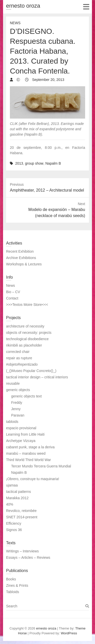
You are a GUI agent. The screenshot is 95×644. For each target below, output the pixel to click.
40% (10, 504)
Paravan (18, 415)
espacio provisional (21, 428)
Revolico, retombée (21, 511)
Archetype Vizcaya (21, 441)
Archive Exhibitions (21, 258)
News (15, 23)
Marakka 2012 (17, 498)
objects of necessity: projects (29, 333)
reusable (13, 383)
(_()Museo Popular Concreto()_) (31, 371)
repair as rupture (19, 358)
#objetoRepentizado (22, 364)
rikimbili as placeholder (24, 345)
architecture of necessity (25, 326)
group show (34, 163)
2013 (19, 163)
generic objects (18, 390)
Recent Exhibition (20, 251)
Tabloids (13, 592)
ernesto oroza (23, 6)
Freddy (17, 403)
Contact (12, 298)
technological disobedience (27, 339)
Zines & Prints (17, 585)
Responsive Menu (86, 7)
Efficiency (14, 523)
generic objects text (26, 396)
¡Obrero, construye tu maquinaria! (33, 479)
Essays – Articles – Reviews (28, 557)
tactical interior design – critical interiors (37, 377)
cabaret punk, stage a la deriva (30, 447)
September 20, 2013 (48, 80)
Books (11, 579)
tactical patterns (18, 492)
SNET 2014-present (22, 517)
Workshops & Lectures (24, 264)
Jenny (16, 409)
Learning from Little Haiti (25, 434)
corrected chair (18, 352)
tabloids (12, 422)
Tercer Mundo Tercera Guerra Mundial (41, 466)
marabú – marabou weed (26, 453)
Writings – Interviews (22, 551)
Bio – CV (13, 292)
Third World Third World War (29, 460)
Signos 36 (14, 530)
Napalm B (53, 163)
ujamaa (12, 485)
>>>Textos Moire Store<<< (27, 305)
